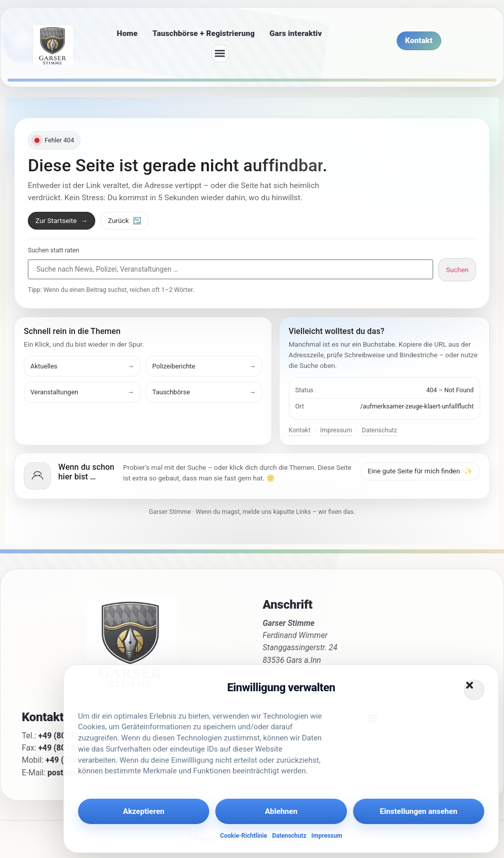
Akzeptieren (144, 811)
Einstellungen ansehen (419, 811)
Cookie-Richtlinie (243, 836)
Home (127, 33)
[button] (474, 690)
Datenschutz (289, 836)
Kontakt (300, 430)
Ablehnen (281, 811)
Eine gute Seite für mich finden (420, 471)
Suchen (457, 270)
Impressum (327, 836)
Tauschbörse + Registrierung (204, 33)
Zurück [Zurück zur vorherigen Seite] (125, 220)
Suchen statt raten (53, 251)
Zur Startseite (62, 220)
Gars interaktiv (296, 33)
